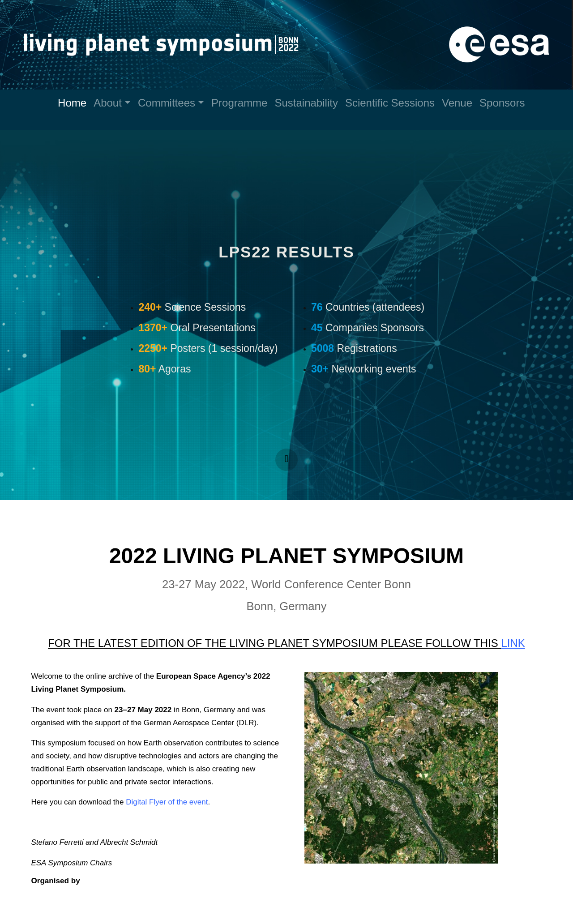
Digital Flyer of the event (167, 802)
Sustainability (306, 103)
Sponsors (502, 103)
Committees (167, 103)
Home (72, 103)
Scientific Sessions (390, 103)
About (108, 103)
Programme (239, 103)
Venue (457, 103)
